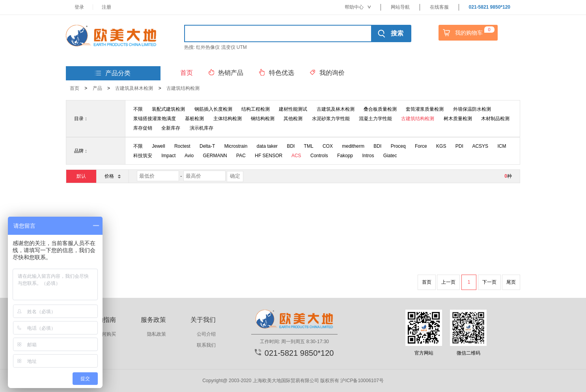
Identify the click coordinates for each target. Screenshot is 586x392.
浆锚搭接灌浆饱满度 (155, 119)
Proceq (398, 146)
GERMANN (215, 156)
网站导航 (400, 7)
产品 (97, 88)
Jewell (158, 146)
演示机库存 (202, 128)
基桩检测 (194, 119)
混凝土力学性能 (375, 119)
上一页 (448, 282)
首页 (75, 88)
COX (328, 146)
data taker (267, 146)
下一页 (489, 282)
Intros (368, 156)
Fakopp (345, 156)
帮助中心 (358, 7)
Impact (168, 156)
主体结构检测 (228, 119)
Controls (319, 156)
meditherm (353, 146)
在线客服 (439, 7)
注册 (106, 7)
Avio (189, 156)
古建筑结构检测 (183, 88)
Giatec (390, 156)
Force (421, 146)
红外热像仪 (208, 47)
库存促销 (143, 128)
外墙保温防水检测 (472, 109)
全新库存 (171, 128)
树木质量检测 (458, 119)
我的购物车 (468, 33)
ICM (502, 146)
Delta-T (207, 146)
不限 (138, 109)
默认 (81, 176)
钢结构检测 (263, 119)
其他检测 (293, 119)
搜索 (391, 33)
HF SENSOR (269, 156)
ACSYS (480, 146)
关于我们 (203, 320)
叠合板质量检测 (380, 109)
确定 (235, 176)
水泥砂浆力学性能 (331, 119)
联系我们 (206, 345)
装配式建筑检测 (168, 109)
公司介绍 (206, 334)
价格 (112, 176)
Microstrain (236, 146)
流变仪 (228, 47)
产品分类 (113, 73)
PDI (459, 146)
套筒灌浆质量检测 (425, 109)
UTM (242, 47)
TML (309, 146)
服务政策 (153, 320)
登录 (79, 7)
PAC (241, 156)
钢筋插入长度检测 (213, 109)
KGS (441, 146)
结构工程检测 (256, 109)
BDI (291, 146)
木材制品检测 (495, 119)
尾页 (511, 282)
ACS (296, 156)
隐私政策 (157, 334)
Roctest (182, 146)
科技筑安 (143, 156)
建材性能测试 (293, 109)
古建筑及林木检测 (134, 88)
